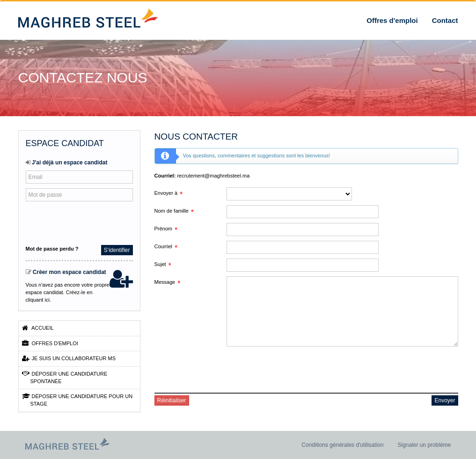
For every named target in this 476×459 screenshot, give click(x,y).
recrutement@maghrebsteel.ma (213, 176)
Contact (445, 20)
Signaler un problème (424, 445)
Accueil (38, 328)
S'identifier (117, 250)
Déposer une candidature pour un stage (77, 400)
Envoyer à (166, 193)
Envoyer (445, 400)
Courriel (164, 246)
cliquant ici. (38, 300)
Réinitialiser (172, 400)
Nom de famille (172, 211)
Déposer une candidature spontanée (65, 377)
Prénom (164, 229)
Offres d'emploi (392, 20)
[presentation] (88, 222)
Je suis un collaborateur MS (69, 358)
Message (165, 282)
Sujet (160, 264)
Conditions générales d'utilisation (342, 445)
